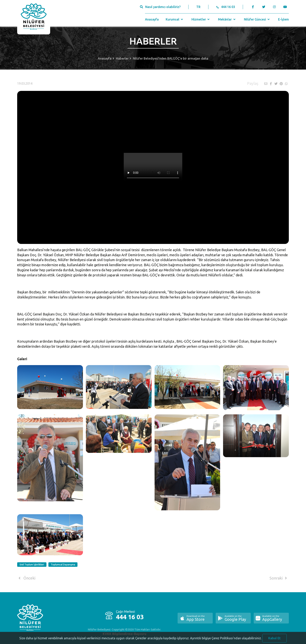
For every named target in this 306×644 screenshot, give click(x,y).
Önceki (26, 578)
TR (198, 7)
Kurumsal (175, 19)
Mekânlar (227, 19)
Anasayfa (152, 19)
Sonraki (279, 578)
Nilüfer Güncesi (257, 19)
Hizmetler (201, 19)
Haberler (122, 58)
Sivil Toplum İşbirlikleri (32, 565)
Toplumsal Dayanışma (63, 565)
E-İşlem (283, 19)
